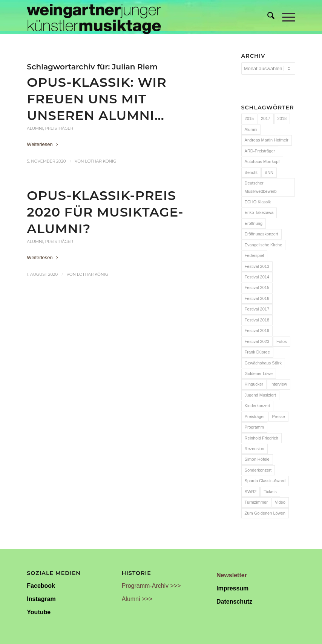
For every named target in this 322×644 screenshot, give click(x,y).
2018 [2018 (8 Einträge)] (282, 118)
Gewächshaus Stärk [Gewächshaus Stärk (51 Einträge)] (263, 363)
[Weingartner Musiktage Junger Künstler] (94, 17)
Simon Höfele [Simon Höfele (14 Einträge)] (257, 459)
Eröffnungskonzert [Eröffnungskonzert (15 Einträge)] (261, 234)
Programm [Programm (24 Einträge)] (254, 427)
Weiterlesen (43, 144)
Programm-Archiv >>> (151, 586)
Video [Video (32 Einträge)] (280, 502)
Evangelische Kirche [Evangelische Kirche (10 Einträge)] (264, 245)
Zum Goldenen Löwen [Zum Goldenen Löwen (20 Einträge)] (265, 513)
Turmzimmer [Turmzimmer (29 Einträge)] (256, 502)
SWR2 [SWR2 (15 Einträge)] (251, 492)
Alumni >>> (137, 599)
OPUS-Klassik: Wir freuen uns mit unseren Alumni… (97, 99)
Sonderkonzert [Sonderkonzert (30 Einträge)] (258, 470)
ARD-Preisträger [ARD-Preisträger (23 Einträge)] (260, 151)
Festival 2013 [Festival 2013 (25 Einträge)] (257, 266)
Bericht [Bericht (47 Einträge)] (251, 172)
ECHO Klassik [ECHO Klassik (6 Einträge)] (258, 202)
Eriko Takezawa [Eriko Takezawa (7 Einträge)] (259, 212)
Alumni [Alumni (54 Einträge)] (251, 129)
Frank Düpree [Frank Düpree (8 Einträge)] (257, 352)
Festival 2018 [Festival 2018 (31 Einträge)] (257, 320)
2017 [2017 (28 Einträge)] (265, 118)
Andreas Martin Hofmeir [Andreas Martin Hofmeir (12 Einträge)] (267, 140)
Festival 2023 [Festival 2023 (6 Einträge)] (257, 341)
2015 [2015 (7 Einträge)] (249, 118)
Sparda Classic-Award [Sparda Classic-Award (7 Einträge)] (265, 481)
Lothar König (100, 161)
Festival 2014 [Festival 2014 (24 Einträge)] (257, 277)
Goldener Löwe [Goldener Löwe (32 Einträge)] (259, 373)
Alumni (35, 128)
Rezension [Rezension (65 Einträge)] (255, 449)
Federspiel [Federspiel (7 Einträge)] (254, 255)
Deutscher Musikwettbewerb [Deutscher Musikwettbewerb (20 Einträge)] (261, 187)
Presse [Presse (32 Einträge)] (278, 417)
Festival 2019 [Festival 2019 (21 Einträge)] (257, 330)
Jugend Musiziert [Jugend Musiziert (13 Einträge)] (260, 395)
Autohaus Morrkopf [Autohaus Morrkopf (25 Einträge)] (262, 161)
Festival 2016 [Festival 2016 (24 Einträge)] (257, 298)
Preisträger (59, 128)
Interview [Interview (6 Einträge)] (279, 384)
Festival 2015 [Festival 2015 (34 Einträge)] (257, 287)
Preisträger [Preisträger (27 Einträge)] (255, 417)
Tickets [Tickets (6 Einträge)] (270, 492)
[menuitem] (267, 17)
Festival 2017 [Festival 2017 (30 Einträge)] (257, 309)
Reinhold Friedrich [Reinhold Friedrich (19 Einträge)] (261, 438)
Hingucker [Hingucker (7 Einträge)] (254, 384)
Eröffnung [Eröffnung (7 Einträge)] (254, 223)
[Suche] (267, 17)
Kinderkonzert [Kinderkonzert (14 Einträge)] (258, 406)
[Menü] (285, 17)
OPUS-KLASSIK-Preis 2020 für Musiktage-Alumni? (105, 212)
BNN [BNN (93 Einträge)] (269, 172)
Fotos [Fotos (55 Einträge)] (282, 341)
